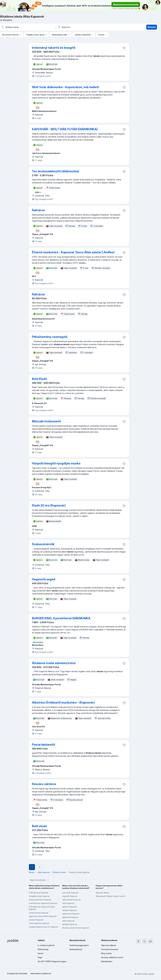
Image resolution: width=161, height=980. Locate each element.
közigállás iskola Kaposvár (39, 896)
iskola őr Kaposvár (36, 920)
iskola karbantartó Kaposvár (40, 900)
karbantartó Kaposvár (71, 914)
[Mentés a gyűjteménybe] (124, 48)
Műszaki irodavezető (46, 421)
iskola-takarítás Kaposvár (39, 923)
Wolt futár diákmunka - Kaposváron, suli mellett (65, 87)
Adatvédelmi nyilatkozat (41, 973)
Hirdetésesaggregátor (79, 945)
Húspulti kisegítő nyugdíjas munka (56, 463)
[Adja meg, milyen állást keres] (28, 27)
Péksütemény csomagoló (50, 337)
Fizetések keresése (110, 949)
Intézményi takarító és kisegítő (54, 48)
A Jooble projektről (46, 945)
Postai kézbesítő (44, 745)
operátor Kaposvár (69, 907)
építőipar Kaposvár (70, 924)
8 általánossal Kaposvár (38, 893)
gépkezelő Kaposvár (70, 917)
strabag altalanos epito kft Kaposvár (44, 927)
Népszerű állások (102, 893)
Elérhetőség (43, 949)
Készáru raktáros (44, 784)
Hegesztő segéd (44, 579)
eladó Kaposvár (68, 921)
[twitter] (144, 941)
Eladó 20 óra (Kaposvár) (49, 505)
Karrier (41, 953)
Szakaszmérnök (43, 544)
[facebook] (138, 941)
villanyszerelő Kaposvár (71, 900)
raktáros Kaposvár (69, 910)
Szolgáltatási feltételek (17, 973)
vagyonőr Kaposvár (70, 896)
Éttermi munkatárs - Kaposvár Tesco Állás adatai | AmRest (73, 252)
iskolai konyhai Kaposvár (39, 913)
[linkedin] (150, 941)
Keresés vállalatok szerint (112, 957)
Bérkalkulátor (107, 961)
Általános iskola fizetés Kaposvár (76, 928)
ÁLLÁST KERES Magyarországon (52, 961)
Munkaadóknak (76, 949)
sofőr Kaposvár (68, 903)
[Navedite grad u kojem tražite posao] (84, 27)
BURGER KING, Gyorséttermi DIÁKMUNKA (61, 618)
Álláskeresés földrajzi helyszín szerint (110, 896)
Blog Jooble (106, 953)
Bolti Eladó (39, 379)
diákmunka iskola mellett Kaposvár (43, 916)
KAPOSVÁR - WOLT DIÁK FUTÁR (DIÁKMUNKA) (65, 129)
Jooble (151, 974)
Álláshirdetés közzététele (126, 5)
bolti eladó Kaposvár (70, 893)
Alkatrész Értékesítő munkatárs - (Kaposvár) (63, 703)
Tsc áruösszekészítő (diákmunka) (55, 171)
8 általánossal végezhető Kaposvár (43, 903)
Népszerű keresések (39, 880)
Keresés (152, 27)
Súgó (40, 957)
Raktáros (38, 210)
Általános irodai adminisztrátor (54, 663)
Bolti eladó (39, 826)
